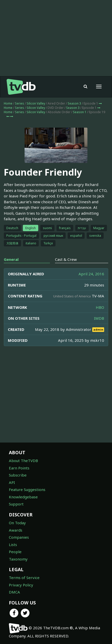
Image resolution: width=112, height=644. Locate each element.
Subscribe (18, 475)
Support (16, 504)
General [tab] (11, 259)
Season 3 (74, 103)
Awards (16, 530)
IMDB (99, 318)
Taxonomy (18, 559)
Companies (19, 537)
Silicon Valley (36, 103)
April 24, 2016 (91, 274)
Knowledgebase (23, 497)
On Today (17, 523)
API (12, 482)
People (15, 552)
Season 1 (80, 112)
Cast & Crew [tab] (66, 259)
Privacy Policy (21, 585)
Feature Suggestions (27, 489)
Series (20, 103)
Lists (13, 545)
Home (8, 103)
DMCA (14, 592)
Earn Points (19, 468)
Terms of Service (24, 578)
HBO (100, 307)
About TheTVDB (23, 461)
